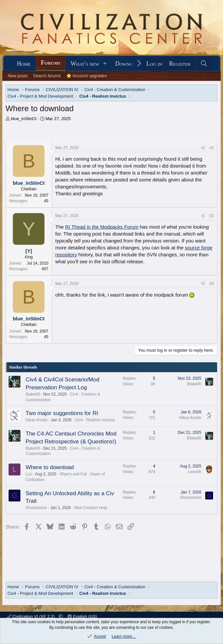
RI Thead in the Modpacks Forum (102, 227)
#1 (212, 148)
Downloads (130, 64)
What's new (85, 64)
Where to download (50, 467)
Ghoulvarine (36, 508)
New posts (18, 76)
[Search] (204, 64)
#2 (212, 216)
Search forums (47, 76)
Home (24, 64)
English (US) (82, 616)
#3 (212, 284)
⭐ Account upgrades (87, 76)
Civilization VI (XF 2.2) (31, 616)
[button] (105, 64)
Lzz (29, 474)
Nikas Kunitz (37, 420)
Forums (51, 63)
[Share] (203, 148)
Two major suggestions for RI (62, 413)
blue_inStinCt (24, 119)
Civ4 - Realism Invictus (95, 420)
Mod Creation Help (91, 508)
